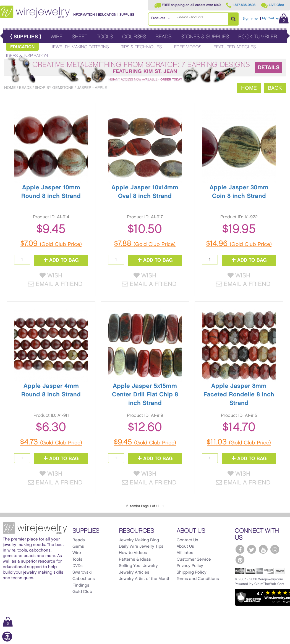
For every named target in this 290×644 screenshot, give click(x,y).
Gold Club (82, 592)
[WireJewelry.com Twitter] (252, 549)
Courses (134, 37)
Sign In (250, 19)
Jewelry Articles (134, 573)
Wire (57, 37)
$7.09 (51, 244)
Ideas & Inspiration (27, 56)
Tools (105, 37)
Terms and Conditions (198, 579)
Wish (51, 276)
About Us (185, 547)
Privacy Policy (190, 566)
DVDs (78, 566)
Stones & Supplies (205, 37)
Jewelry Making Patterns (80, 47)
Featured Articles (235, 47)
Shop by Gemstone (54, 88)
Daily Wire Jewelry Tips (141, 547)
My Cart (275, 18)
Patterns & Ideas (135, 560)
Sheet (80, 37)
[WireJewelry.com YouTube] (263, 549)
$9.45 (145, 442)
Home (10, 88)
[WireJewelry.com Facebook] (240, 549)
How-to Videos (133, 553)
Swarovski (82, 573)
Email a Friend (55, 284)
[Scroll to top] (7, 641)
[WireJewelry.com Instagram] (275, 549)
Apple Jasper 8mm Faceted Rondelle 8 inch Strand (239, 395)
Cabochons (84, 579)
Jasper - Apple (92, 88)
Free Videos (188, 47)
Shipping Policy (192, 573)
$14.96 (239, 244)
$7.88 (145, 244)
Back (275, 88)
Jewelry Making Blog (139, 540)
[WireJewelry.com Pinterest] (240, 560)
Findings (81, 585)
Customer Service (194, 560)
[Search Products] (233, 19)
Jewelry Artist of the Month (145, 579)
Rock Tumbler (258, 37)
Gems (78, 547)
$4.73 (51, 442)
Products (158, 18)
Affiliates (185, 553)
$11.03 (239, 442)
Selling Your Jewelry (138, 566)
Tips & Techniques (142, 47)
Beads (163, 37)
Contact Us (187, 540)
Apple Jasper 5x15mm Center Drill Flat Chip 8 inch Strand (145, 395)
